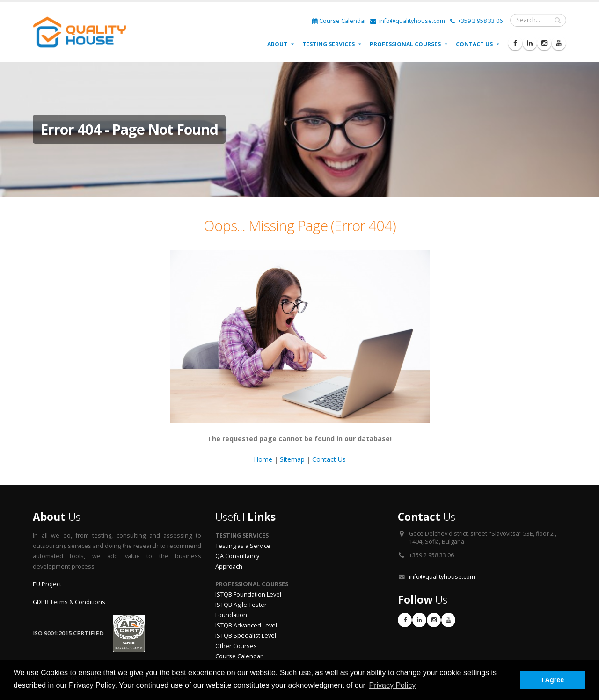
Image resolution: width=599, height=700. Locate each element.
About (277, 44)
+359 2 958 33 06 (476, 21)
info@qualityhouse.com (408, 21)
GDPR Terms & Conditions (69, 602)
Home (263, 459)
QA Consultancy (237, 556)
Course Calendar (339, 21)
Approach (229, 566)
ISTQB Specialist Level (246, 636)
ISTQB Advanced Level (246, 625)
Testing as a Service (243, 546)
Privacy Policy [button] (393, 685)
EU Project (47, 584)
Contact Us (474, 44)
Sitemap (292, 459)
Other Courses (236, 646)
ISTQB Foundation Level (248, 594)
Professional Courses (405, 44)
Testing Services (329, 44)
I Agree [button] (553, 680)
